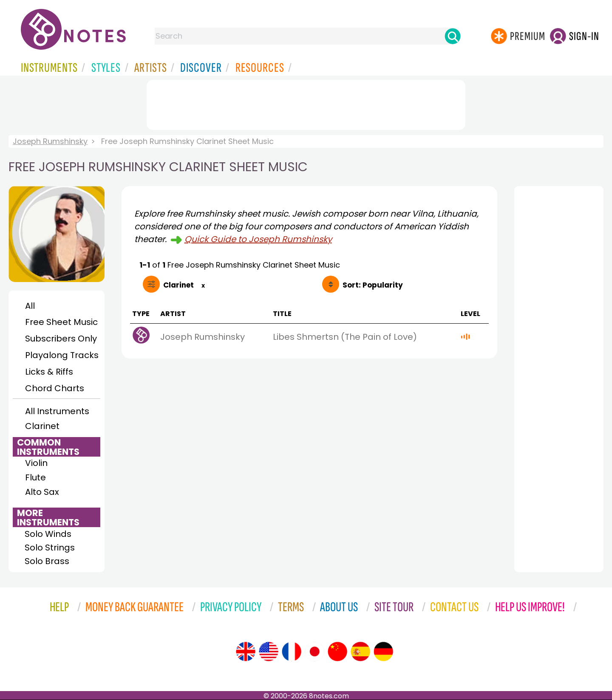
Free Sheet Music (61, 322)
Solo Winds (48, 534)
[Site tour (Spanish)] (360, 652)
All (30, 306)
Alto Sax (42, 492)
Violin (36, 463)
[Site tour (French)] (292, 652)
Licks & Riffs (49, 372)
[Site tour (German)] (383, 652)
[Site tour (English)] (246, 652)
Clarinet (42, 426)
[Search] (453, 36)
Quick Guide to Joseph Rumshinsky (258, 239)
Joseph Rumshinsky (50, 141)
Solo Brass (47, 561)
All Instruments (57, 411)
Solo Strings (50, 548)
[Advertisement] (306, 103)
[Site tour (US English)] (269, 652)
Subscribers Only (61, 339)
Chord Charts (55, 388)
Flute (35, 477)
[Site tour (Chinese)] (337, 652)
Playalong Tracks (62, 355)
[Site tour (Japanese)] (314, 652)
